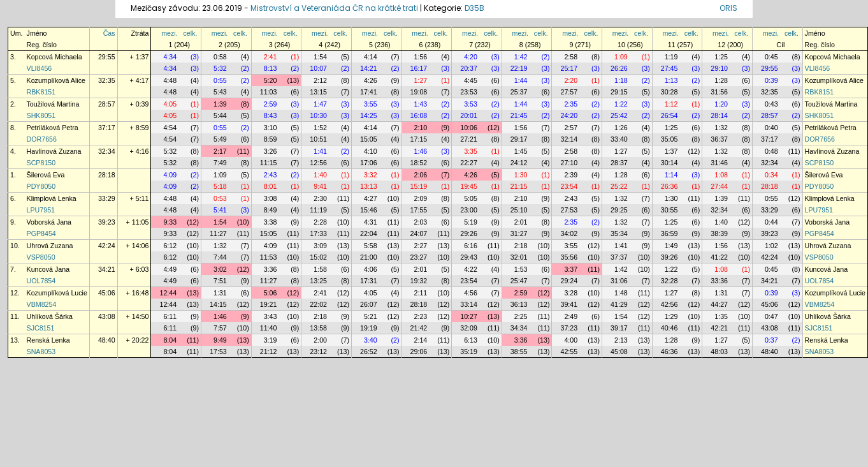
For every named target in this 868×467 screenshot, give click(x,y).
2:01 (521, 222)
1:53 (521, 269)
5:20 (271, 80)
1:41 (320, 151)
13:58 (318, 328)
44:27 (719, 304)
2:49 (571, 316)
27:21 (469, 139)
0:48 (771, 151)
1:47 (320, 104)
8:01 (271, 186)
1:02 (771, 246)
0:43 (771, 104)
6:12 (170, 246)
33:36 (719, 281)
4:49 (170, 269)
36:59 (669, 233)
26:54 (669, 115)
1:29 (671, 316)
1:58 (320, 269)
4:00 (571, 340)
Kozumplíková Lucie (57, 293)
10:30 (318, 115)
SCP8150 (41, 163)
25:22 (619, 186)
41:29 (619, 304)
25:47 (519, 281)
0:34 (771, 175)
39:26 (669, 257)
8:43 (271, 115)
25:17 (569, 68)
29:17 (519, 139)
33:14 (469, 304)
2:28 (320, 222)
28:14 (719, 115)
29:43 (469, 257)
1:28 (721, 80)
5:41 (220, 210)
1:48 (621, 293)
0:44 (771, 222)
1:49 (671, 246)
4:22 (471, 269)
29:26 (469, 233)
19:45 (469, 186)
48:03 (719, 352)
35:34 (619, 233)
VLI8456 (40, 68)
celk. (190, 33)
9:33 (170, 222)
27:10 (569, 163)
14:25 (369, 115)
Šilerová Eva (46, 175)
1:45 (521, 151)
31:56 (719, 92)
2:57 (571, 128)
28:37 (619, 163)
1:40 (320, 175)
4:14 (371, 57)
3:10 (271, 128)
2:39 (571, 175)
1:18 (621, 80)
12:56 (318, 163)
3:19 (271, 340)
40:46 (669, 328)
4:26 (371, 80)
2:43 (271, 175)
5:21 (371, 316)
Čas (109, 33)
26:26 (619, 68)
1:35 (721, 316)
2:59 (271, 104)
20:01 (469, 115)
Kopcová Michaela (54, 57)
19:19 (369, 328)
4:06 (371, 269)
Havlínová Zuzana (54, 151)
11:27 (218, 233)
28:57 (107, 104)
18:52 (419, 163)
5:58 (371, 246)
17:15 (419, 139)
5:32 (220, 68)
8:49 (271, 210)
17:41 (369, 92)
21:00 (369, 257)
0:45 (771, 57)
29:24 (569, 281)
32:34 (107, 151)
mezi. (169, 33)
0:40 (771, 128)
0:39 (771, 80)
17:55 (419, 210)
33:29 (107, 198)
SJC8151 (41, 328)
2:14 (421, 340)
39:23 (107, 222)
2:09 (421, 198)
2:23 (421, 316)
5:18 (220, 186)
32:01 (519, 257)
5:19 (471, 222)
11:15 (269, 163)
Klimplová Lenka (52, 198)
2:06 (421, 175)
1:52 (320, 128)
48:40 (107, 340)
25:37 (519, 92)
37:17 (107, 128)
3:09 (320, 246)
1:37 (671, 151)
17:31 (369, 281)
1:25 (721, 57)
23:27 (419, 257)
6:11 (170, 316)
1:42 (521, 57)
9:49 (220, 340)
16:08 (419, 115)
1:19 (671, 57)
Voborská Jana (49, 222)
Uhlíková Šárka (50, 316)
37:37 (619, 257)
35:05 (669, 139)
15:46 (369, 210)
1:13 (671, 80)
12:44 (168, 293)
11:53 (269, 257)
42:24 (107, 246)
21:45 (519, 115)
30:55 (669, 210)
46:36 (669, 352)
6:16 (471, 246)
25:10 (519, 210)
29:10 (719, 68)
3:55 (371, 104)
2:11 (421, 293)
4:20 (471, 57)
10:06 (469, 128)
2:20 (571, 80)
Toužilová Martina (53, 104)
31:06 (619, 281)
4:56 (471, 293)
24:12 (519, 163)
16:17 (419, 68)
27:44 (719, 186)
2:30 (320, 198)
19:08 (419, 92)
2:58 (571, 57)
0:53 (220, 198)
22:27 (469, 163)
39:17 (619, 328)
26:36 (669, 186)
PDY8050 (41, 186)
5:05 (471, 198)
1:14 (671, 175)
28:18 (107, 175)
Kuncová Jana (48, 269)
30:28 (669, 92)
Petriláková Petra (53, 128)
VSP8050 (41, 257)
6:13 (471, 340)
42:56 (669, 304)
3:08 (271, 198)
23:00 (469, 210)
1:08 (721, 175)
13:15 (318, 92)
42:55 (569, 352)
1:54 (320, 57)
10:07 (318, 68)
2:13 (621, 340)
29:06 (419, 352)
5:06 (271, 293)
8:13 (271, 68)
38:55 (519, 352)
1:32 (721, 128)
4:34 (170, 57)
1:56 (421, 57)
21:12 (269, 352)
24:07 (419, 233)
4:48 (170, 80)
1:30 (521, 175)
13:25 (318, 281)
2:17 (220, 151)
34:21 (107, 269)
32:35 (107, 80)
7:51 (220, 281)
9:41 (320, 186)
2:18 (521, 246)
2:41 (271, 57)
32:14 (569, 139)
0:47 (771, 316)
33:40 (619, 139)
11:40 (269, 328)
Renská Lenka (48, 340)
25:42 (619, 115)
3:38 (271, 222)
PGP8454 (41, 233)
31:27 (519, 233)
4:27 (371, 198)
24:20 (569, 115)
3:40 (371, 340)
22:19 (519, 68)
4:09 (170, 175)
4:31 (371, 222)
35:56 (569, 257)
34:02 (569, 233)
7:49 (220, 163)
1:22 (621, 104)
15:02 (318, 257)
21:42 (419, 328)
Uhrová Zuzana (50, 246)
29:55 (107, 57)
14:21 (369, 68)
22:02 (318, 304)
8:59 (271, 139)
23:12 (318, 352)
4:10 (371, 151)
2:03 (421, 222)
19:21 (269, 304)
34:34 (519, 328)
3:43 (271, 316)
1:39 (220, 104)
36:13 (519, 304)
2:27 (421, 246)
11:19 (318, 210)
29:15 (619, 92)
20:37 (469, 68)
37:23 (569, 328)
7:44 (220, 257)
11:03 (269, 92)
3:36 (271, 269)
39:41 (569, 304)
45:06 (107, 293)
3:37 (571, 269)
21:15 (519, 186)
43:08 (107, 316)
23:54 (569, 186)
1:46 (421, 151)
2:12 (320, 80)
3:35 (471, 151)
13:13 (369, 186)
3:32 (371, 175)
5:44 (220, 115)
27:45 (669, 68)
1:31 (220, 293)
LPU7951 (41, 210)
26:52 (369, 352)
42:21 (719, 328)
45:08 (619, 352)
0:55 (220, 80)
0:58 (220, 57)
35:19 (469, 352)
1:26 (621, 128)
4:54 (170, 128)
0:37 (771, 340)
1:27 (421, 80)
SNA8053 (41, 352)
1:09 (621, 57)
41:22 (719, 257)
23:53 (469, 92)
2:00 (320, 340)
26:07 (369, 304)
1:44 (521, 80)
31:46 (719, 163)
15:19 (419, 186)
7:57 (220, 328)
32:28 (669, 281)
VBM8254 (42, 304)
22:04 (369, 233)
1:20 (721, 104)
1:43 (421, 104)
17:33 (318, 233)
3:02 (220, 269)
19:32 (419, 281)
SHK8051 (41, 115)
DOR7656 (42, 139)
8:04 (170, 340)
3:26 (271, 151)
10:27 (469, 316)
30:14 (669, 163)
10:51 (318, 139)
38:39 (719, 233)
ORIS (728, 8)
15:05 (369, 139)
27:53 (569, 210)
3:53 (471, 104)
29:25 (619, 210)
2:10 (421, 128)
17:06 (369, 163)
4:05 (170, 104)
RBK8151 (41, 92)
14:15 (218, 304)
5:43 (220, 92)
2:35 (571, 104)
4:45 (471, 80)
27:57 (569, 92)
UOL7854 (41, 281)
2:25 (521, 316)
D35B (474, 8)
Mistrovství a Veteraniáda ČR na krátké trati (335, 8)
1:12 (671, 104)
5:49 (220, 139)
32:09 (469, 328)
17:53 (218, 352)
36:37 (719, 139)
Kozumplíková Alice (56, 80)
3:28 (571, 293)
